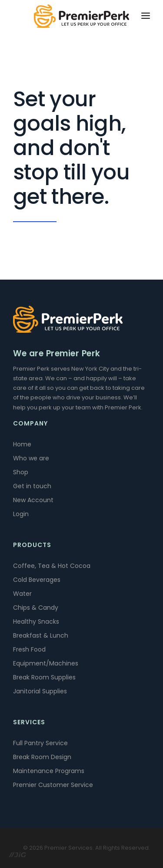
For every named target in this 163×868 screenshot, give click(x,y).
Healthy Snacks (36, 621)
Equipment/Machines (46, 663)
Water (22, 594)
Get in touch (32, 486)
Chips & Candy (36, 608)
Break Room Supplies (44, 677)
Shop (21, 472)
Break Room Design (42, 757)
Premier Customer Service (53, 785)
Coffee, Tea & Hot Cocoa (52, 566)
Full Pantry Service (40, 743)
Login (21, 514)
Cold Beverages (37, 580)
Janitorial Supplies (40, 691)
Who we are (31, 458)
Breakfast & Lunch (41, 635)
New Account (33, 500)
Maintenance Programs (49, 771)
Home (22, 444)
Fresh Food (29, 649)
